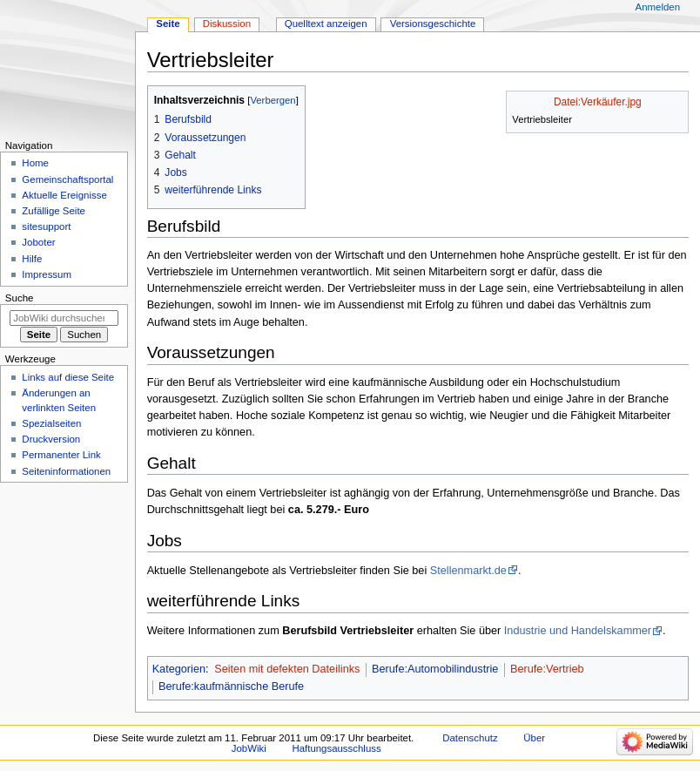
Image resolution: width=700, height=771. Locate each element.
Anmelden (658, 7)
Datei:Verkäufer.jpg (598, 102)
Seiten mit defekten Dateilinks (287, 669)
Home (35, 163)
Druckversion (51, 439)
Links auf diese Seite (68, 377)
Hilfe (32, 259)
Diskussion (227, 24)
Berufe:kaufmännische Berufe (231, 686)
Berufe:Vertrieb (547, 669)
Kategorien (179, 669)
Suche (20, 298)
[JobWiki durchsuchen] (64, 318)
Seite (168, 24)
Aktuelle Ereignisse (64, 195)
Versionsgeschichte (433, 24)
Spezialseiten (51, 423)
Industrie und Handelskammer (578, 631)
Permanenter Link (61, 455)
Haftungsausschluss (336, 748)
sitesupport (46, 227)
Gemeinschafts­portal (67, 179)
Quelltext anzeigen (326, 24)
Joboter (38, 242)
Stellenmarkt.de (468, 571)
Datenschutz (470, 738)
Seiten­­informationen (66, 471)
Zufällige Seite (54, 211)
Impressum (47, 274)
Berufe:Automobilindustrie (435, 669)
